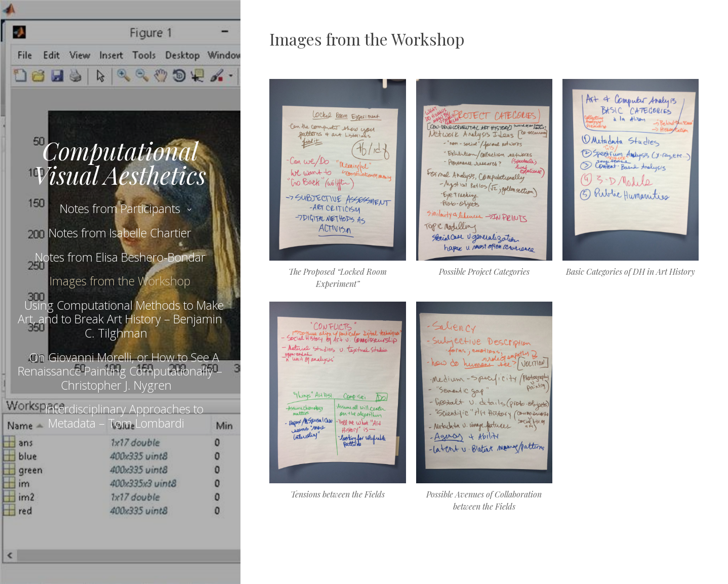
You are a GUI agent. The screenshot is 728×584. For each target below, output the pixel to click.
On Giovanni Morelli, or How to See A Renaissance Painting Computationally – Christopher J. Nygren (120, 371)
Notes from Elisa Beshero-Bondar (120, 257)
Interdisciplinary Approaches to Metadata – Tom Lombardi (124, 416)
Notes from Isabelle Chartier (120, 233)
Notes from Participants (120, 208)
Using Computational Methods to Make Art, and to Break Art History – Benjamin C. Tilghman (121, 319)
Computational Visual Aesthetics (120, 162)
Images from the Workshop (120, 281)
